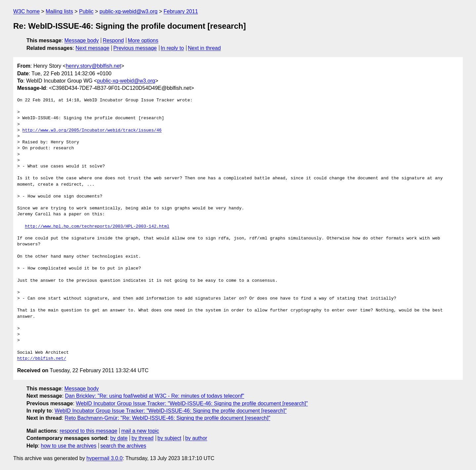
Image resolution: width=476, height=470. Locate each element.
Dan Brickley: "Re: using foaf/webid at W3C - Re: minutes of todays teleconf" (155, 396)
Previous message (135, 48)
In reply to (172, 48)
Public (86, 11)
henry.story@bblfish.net (93, 66)
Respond (113, 40)
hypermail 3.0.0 (104, 458)
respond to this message (88, 431)
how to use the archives (69, 446)
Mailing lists (59, 11)
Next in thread (204, 48)
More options (143, 40)
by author (196, 438)
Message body (82, 40)
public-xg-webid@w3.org (128, 11)
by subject (169, 438)
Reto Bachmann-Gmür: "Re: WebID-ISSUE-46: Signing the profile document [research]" (168, 418)
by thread (143, 438)
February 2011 (181, 11)
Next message (93, 48)
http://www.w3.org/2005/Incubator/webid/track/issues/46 (92, 130)
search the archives (123, 446)
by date (119, 438)
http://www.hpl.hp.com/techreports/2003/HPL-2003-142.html (97, 227)
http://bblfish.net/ (42, 359)
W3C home (26, 11)
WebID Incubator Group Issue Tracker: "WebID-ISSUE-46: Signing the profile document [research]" (192, 403)
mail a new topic (140, 431)
